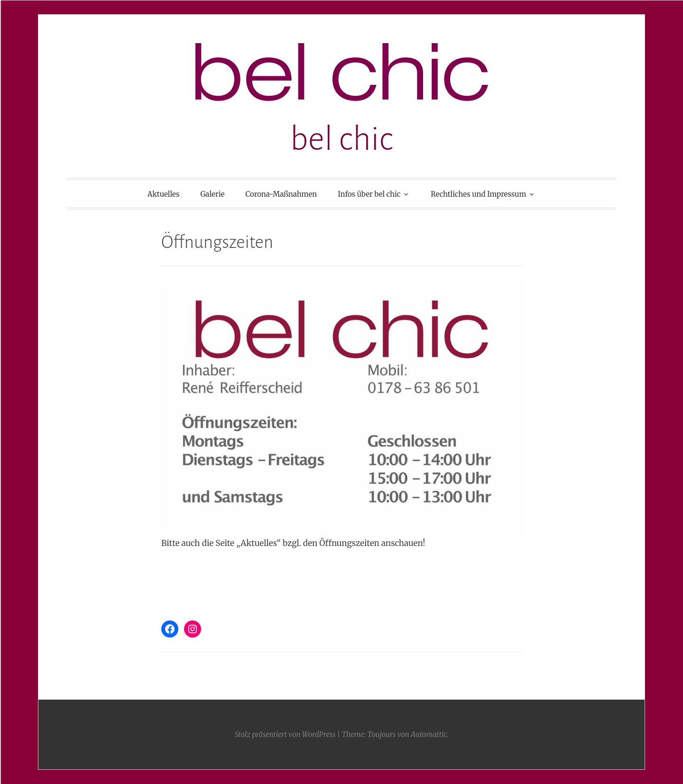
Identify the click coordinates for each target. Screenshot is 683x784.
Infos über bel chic (369, 194)
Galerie (212, 194)
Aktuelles (164, 194)
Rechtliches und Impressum (478, 194)
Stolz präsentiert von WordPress (285, 734)
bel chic (342, 139)
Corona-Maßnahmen (281, 194)
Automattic (429, 734)
